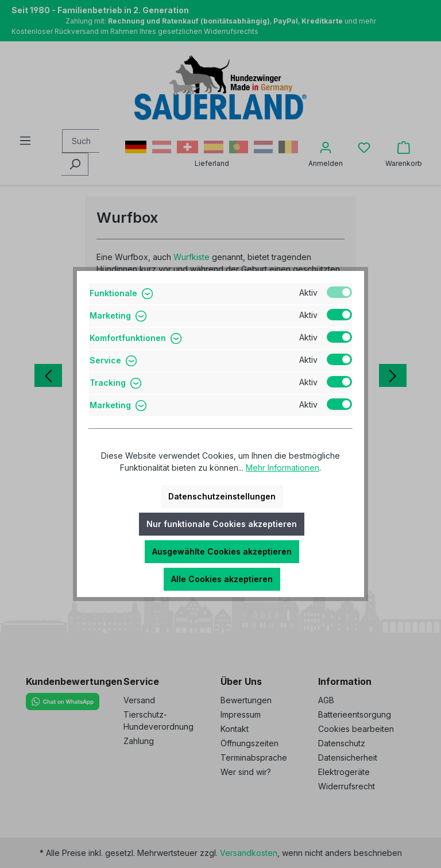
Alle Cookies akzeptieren (222, 579)
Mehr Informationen (283, 468)
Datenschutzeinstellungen (222, 496)
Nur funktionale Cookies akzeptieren (222, 524)
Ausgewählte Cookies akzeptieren (222, 551)
